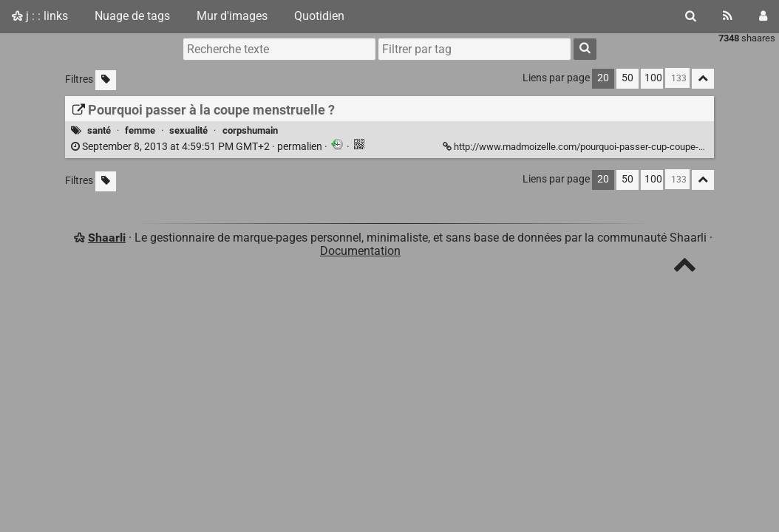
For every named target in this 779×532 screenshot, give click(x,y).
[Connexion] (763, 16)
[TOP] (685, 268)
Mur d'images (232, 16)
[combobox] (474, 49)
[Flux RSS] (728, 16)
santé (99, 130)
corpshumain (250, 130)
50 (627, 78)
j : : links (40, 16)
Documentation (360, 251)
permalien (198, 147)
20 (603, 78)
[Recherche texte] (279, 49)
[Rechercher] (691, 16)
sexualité (188, 130)
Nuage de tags (132, 16)
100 (653, 78)
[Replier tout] (703, 79)
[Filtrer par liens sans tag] (106, 80)
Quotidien (319, 16)
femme (140, 130)
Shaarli (107, 238)
